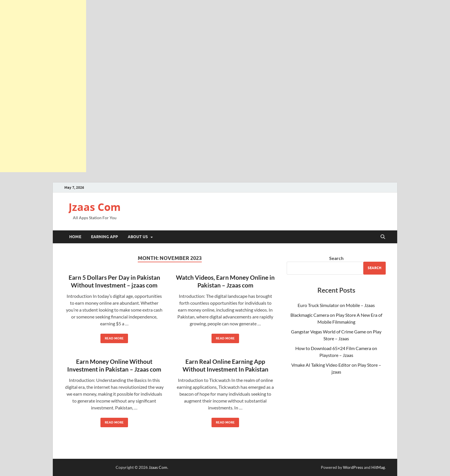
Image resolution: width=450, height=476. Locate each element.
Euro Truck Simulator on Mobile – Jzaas (336, 305)
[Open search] (383, 237)
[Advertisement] (43, 86)
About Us (138, 237)
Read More (112, 337)
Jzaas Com (95, 207)
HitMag (378, 467)
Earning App (104, 237)
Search (336, 258)
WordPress (353, 467)
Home (75, 237)
